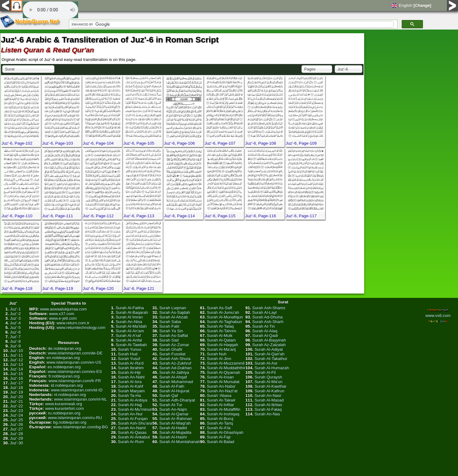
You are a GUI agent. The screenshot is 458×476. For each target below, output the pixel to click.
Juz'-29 (16, 438)
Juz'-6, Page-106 (179, 143)
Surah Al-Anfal (129, 340)
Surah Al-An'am (130, 331)
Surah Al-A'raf (128, 336)
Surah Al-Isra (130, 382)
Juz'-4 (15, 323)
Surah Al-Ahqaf (173, 377)
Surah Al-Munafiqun (225, 317)
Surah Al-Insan (220, 377)
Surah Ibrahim (131, 368)
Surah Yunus (129, 349)
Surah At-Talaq (220, 326)
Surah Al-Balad (221, 442)
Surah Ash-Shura (175, 359)
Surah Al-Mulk (220, 336)
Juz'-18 (16, 388)
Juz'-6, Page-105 (139, 143)
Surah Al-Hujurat (174, 391)
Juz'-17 (16, 383)
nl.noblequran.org (70, 395)
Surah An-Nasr (268, 396)
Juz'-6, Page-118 (17, 288)
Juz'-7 (15, 337)
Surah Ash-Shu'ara (135, 423)
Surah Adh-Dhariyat (177, 400)
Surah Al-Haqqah (223, 345)
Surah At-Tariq (220, 423)
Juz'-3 (15, 318)
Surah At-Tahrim (222, 331)
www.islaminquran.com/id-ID (77, 390)
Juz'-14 (16, 369)
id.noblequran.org (67, 385)
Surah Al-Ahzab (174, 317)
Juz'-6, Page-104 (98, 143)
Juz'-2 (15, 314)
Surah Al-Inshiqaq (223, 414)
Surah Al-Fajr (219, 437)
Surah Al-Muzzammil (226, 363)
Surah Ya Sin (171, 331)
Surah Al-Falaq (268, 409)
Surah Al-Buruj (220, 419)
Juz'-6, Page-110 (17, 216)
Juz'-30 (16, 443)
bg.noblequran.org (70, 422)
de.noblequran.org (65, 348)
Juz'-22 (16, 406)
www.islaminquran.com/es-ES (75, 372)
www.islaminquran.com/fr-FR (75, 381)
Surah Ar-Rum (131, 442)
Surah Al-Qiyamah (224, 372)
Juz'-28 (16, 434)
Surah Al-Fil (265, 372)
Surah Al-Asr (266, 363)
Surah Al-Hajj (130, 405)
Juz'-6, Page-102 (17, 143)
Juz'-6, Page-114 (179, 216)
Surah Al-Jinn (219, 359)
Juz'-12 (16, 360)
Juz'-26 (16, 424)
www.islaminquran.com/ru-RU (75, 418)
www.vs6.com (438, 316)
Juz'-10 (16, 351)
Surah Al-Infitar (221, 405)
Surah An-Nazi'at (222, 391)
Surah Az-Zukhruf (175, 363)
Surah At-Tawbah (131, 345)
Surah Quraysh (268, 377)
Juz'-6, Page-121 (139, 288)
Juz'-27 (16, 429)
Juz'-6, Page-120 (98, 288)
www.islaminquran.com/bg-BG (81, 427)
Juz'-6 (15, 332)
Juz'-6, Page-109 (301, 143)
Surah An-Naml (132, 428)
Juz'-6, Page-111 (58, 216)
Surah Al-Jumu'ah (223, 312)
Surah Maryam (131, 391)
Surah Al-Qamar (174, 414)
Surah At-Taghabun (225, 322)
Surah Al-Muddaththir (226, 368)
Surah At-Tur (171, 405)
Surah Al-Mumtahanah (180, 442)
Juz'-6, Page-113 (139, 216)
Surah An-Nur (130, 414)
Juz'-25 (16, 420)
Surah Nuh (217, 354)
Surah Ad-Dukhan (175, 368)
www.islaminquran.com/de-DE (75, 353)
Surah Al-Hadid (173, 428)
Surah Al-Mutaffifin (224, 409)
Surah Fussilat (172, 354)
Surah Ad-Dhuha (267, 317)
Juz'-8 (15, 341)
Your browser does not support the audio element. (50, 10)
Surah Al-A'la (219, 428)
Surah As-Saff (220, 308)
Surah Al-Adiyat (269, 349)
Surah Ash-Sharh (268, 322)
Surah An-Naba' (221, 386)
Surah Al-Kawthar (270, 386)
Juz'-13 (16, 364)
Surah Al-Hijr (129, 372)
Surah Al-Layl (264, 312)
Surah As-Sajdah (175, 312)
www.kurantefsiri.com (65, 408)
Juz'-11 (16, 355)
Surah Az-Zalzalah (269, 345)
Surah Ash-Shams (269, 308)
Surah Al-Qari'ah (269, 354)
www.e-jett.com (63, 318)
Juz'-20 (16, 397)
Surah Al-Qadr (265, 336)
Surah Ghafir (171, 349)
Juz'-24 (16, 415)
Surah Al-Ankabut (134, 437)
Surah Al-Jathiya (174, 372)
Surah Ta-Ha (129, 396)
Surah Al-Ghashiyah (225, 432)
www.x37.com (62, 314)
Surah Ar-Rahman (176, 419)
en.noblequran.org (63, 358)
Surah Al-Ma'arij (221, 349)
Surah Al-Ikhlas (268, 405)
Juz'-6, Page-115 (220, 216)
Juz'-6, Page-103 (58, 143)
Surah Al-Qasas (132, 432)
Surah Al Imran (129, 317)
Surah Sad (169, 340)
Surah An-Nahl (131, 377)
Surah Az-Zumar (174, 345)
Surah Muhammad (176, 382)
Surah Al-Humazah (272, 368)
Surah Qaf (169, 396)
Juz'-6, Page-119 (58, 288)
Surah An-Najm (173, 409)
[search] (233, 24)
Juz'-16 (16, 378)
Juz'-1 (15, 309)
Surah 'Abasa (219, 396)
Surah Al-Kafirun (269, 391)
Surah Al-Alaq (265, 331)
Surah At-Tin (264, 326)
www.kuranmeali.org (64, 404)
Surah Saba (170, 322)
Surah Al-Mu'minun (135, 409)
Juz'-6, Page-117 (301, 216)
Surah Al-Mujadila (175, 432)
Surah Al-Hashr (173, 437)
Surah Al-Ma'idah (131, 326)
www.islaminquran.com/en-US (74, 362)
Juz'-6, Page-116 (261, 216)
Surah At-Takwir (221, 400)
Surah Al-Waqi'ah (175, 423)
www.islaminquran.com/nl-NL (81, 399)
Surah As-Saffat (174, 336)
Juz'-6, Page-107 (220, 143)
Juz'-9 (15, 346)
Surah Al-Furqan (133, 419)
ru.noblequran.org (64, 413)
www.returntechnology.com (81, 328)
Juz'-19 (16, 392)
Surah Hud (128, 354)
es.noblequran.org (64, 367)
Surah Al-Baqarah (132, 312)
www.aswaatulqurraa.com (63, 309)
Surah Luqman (173, 308)
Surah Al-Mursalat (223, 382)
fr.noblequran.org (64, 376)
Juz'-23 (16, 411)
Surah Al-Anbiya (133, 400)
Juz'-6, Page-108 (261, 143)
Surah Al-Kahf (130, 386)
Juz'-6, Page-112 (98, 216)
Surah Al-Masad (269, 400)
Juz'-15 (16, 374)
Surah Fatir (169, 326)
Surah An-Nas (267, 414)
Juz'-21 (16, 401)
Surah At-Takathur (271, 359)
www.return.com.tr (73, 323)
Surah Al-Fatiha (130, 308)
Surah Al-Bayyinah (269, 340)
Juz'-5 (15, 328)
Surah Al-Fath (172, 386)
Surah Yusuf (129, 359)
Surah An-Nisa (129, 322)
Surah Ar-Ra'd (131, 363)
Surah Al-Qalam (221, 340)
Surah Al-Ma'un (268, 382)
